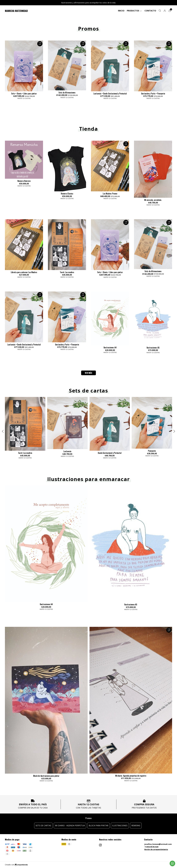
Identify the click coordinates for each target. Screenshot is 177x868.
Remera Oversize (24, 181)
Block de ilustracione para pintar (46, 776)
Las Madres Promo (110, 194)
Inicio (121, 11)
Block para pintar (99, 826)
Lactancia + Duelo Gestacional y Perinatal (110, 94)
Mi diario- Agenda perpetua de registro (131, 776)
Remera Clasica (67, 194)
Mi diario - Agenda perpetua (70, 826)
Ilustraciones (120, 826)
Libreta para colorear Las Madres (24, 272)
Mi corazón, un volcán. (153, 200)
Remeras (136, 826)
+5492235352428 (151, 847)
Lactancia (67, 451)
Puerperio (152, 451)
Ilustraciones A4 (110, 347)
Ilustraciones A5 (153, 348)
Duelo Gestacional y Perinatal (110, 453)
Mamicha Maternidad (16, 11)
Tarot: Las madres (67, 272)
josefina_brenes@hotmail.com (158, 844)
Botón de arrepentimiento (156, 849)
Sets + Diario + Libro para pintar (24, 94)
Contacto (150, 11)
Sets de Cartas (43, 826)
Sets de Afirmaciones (67, 93)
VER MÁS (88, 373)
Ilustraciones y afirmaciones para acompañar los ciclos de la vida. (88, 3)
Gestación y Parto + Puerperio (153, 94)
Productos (134, 11)
